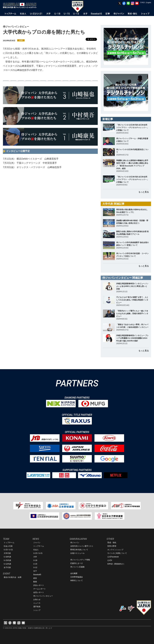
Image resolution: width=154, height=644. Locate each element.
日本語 (142, 2)
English (149, 3)
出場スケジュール (77, 553)
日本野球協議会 (77, 577)
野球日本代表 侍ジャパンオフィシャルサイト (21, 5)
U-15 (35, 564)
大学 (35, 557)
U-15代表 (7, 560)
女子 (35, 571)
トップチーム (9, 543)
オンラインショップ (115, 550)
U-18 (35, 560)
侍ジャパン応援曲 (77, 567)
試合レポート (39, 585)
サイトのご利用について (117, 553)
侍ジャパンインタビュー (43, 596)
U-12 (35, 567)
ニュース (37, 603)
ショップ (37, 610)
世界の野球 (112, 546)
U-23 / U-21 (8, 550)
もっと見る (144, 192)
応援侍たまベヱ (77, 563)
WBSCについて (77, 581)
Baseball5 (37, 575)
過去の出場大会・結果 (13, 577)
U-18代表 (7, 557)
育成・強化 (112, 543)
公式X (110, 560)
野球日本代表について (79, 550)
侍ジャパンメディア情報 (80, 560)
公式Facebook (113, 557)
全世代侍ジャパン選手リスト (82, 546)
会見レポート (39, 592)
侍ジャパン (75, 543)
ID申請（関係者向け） (116, 564)
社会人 (36, 550)
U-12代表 (7, 564)
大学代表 (7, 553)
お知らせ (37, 600)
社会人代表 (8, 546)
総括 (35, 578)
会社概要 (74, 573)
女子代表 (7, 567)
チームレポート (40, 589)
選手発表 (37, 607)
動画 (35, 582)
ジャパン (37, 543)
